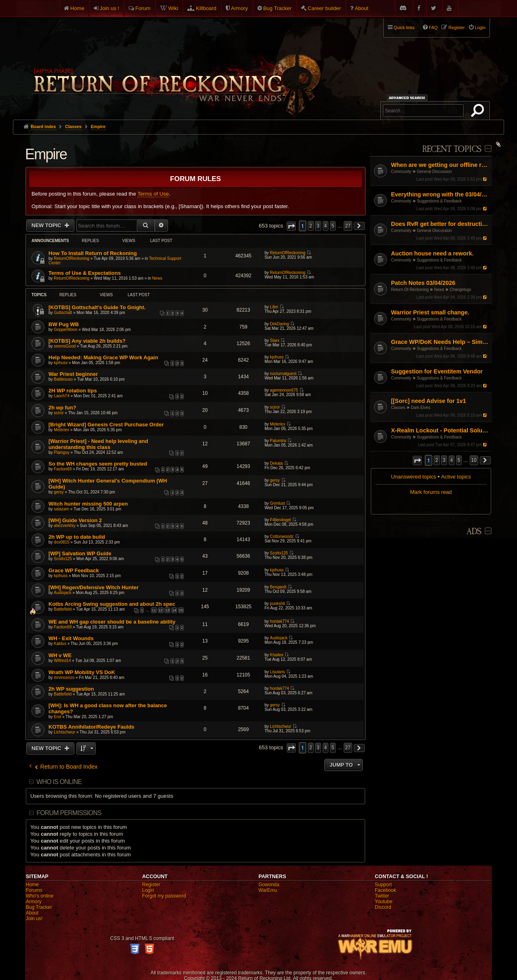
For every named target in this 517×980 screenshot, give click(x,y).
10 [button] (474, 460)
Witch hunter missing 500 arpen (88, 504)
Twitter (382, 896)
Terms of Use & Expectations (85, 273)
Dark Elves (420, 408)
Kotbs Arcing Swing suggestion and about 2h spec (112, 604)
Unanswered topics (414, 477)
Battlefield (63, 609)
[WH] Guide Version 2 (75, 520)
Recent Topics (452, 149)
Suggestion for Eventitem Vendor (437, 371)
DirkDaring (279, 324)
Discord (383, 907)
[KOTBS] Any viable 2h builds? (87, 341)
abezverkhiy (64, 526)
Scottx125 (63, 559)
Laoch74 (61, 396)
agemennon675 (284, 390)
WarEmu (268, 890)
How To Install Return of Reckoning (93, 253)
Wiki (173, 8)
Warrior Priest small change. (430, 312)
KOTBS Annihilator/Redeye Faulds (91, 727)
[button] (417, 460)
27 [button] (348, 226)
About (361, 8)
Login (148, 890)
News (439, 290)
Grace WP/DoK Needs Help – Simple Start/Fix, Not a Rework (440, 342)
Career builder (324, 8)
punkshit (277, 604)
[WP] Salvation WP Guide (80, 553)
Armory (240, 8)
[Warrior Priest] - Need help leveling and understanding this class (98, 444)
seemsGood (65, 346)
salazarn (61, 509)
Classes (398, 408)
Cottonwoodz (282, 536)
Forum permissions (69, 813)
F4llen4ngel (280, 520)
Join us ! (109, 8)
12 (161, 610)
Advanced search (408, 98)
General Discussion (434, 172)
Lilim (274, 307)
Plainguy (61, 452)
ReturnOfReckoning (71, 258)
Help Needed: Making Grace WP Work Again (103, 357)
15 (181, 610)
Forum (143, 8)
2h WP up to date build (77, 537)
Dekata (276, 463)
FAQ (433, 27)
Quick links (404, 27)
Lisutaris (277, 672)
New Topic (47, 225)
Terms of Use (153, 194)
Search (479, 112)
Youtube (384, 902)
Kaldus (60, 644)
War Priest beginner (73, 374)
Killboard (206, 8)
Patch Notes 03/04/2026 (423, 283)
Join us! (34, 919)
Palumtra (278, 441)
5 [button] (459, 460)
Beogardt (278, 587)
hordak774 (279, 621)
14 (174, 610)
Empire (46, 154)
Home (77, 8)
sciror (59, 413)
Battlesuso (63, 379)
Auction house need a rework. (432, 253)
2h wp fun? (62, 408)
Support (383, 885)
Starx (274, 340)
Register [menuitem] (456, 27)
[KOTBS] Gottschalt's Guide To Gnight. (97, 307)
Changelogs (460, 290)
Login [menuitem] (480, 27)
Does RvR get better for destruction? (440, 224)
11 (154, 610)
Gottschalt (63, 313)
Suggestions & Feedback (439, 201)
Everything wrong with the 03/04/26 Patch (440, 194)
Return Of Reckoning (410, 290)
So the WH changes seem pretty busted (98, 464)
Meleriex (61, 430)
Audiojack (62, 593)
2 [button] (437, 460)
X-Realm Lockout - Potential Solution (440, 430)
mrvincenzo (64, 678)
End (57, 717)
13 (167, 610)
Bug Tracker (277, 8)
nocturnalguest (283, 374)
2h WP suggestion (71, 689)
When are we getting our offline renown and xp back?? (440, 165)
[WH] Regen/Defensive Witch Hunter (94, 587)
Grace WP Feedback (74, 570)
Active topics (456, 477)
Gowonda (269, 885)
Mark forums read (431, 492)
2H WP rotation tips (73, 391)
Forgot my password (164, 896)
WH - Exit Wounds (71, 638)
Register (151, 885)
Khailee (276, 655)
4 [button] (452, 460)
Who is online (59, 782)
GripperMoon (65, 330)
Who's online (40, 896)
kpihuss (61, 363)
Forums (34, 890)
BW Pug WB (64, 324)
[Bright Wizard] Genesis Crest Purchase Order (106, 425)
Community (401, 172)
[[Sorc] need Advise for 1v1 (429, 401)
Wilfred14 (62, 661)
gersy (59, 492)
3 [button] (444, 460)
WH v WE (60, 655)
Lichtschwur (64, 732)
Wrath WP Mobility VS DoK (82, 672)
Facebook (386, 890)
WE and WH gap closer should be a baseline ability (112, 622)
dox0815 (61, 542)
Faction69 (63, 469)
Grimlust (277, 503)
